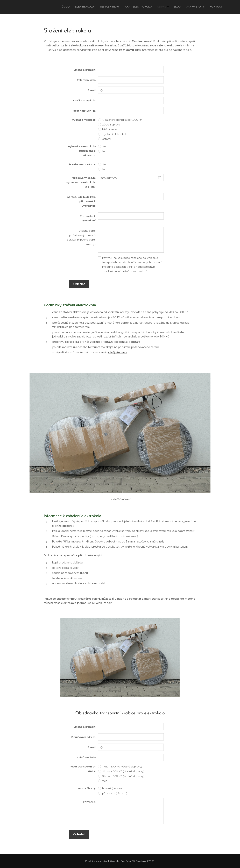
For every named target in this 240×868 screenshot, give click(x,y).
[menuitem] (183, 7)
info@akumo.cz (118, 352)
